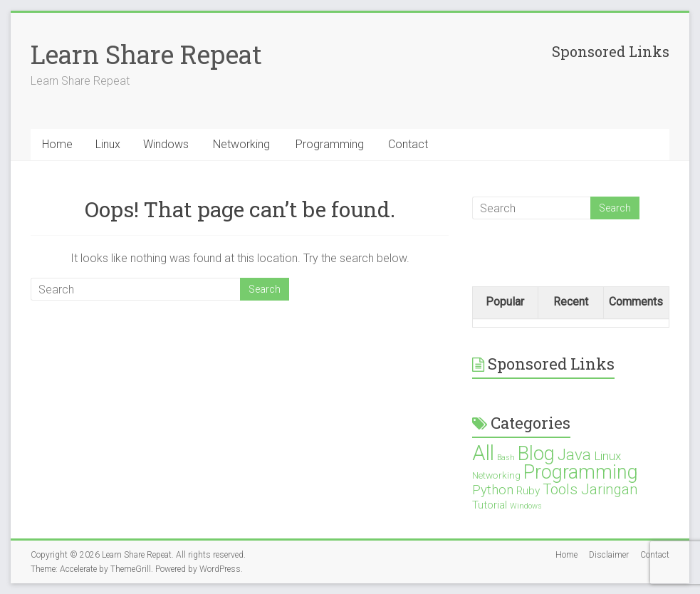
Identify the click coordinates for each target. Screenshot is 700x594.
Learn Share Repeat (146, 54)
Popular (505, 302)
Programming (330, 144)
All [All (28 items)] (483, 453)
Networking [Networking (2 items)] (496, 475)
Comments (636, 302)
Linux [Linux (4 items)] (607, 456)
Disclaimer (609, 555)
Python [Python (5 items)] (493, 490)
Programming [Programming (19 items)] (581, 472)
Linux (108, 144)
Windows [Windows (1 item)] (526, 506)
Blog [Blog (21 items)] (536, 454)
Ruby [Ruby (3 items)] (528, 491)
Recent (571, 302)
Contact (408, 144)
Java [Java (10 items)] (574, 455)
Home (57, 144)
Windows (166, 144)
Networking (241, 144)
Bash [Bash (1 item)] (506, 458)
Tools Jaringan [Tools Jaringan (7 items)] (590, 489)
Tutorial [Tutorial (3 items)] (490, 505)
